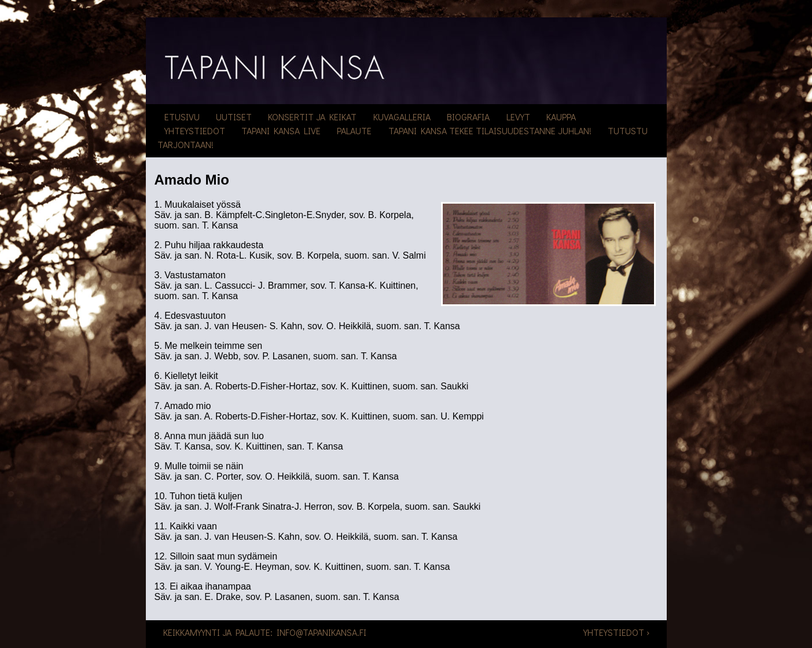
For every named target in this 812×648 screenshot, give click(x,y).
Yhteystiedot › (616, 632)
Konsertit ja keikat (312, 117)
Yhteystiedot (195, 130)
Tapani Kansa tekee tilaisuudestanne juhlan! (490, 130)
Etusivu (182, 117)
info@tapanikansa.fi (322, 632)
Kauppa (561, 117)
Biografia (468, 117)
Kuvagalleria (402, 117)
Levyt (518, 117)
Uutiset (234, 117)
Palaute (354, 130)
